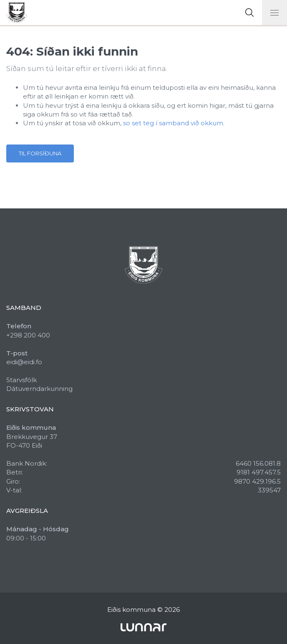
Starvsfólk (21, 380)
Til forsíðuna (40, 153)
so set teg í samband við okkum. (174, 123)
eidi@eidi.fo (24, 362)
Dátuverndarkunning (39, 389)
